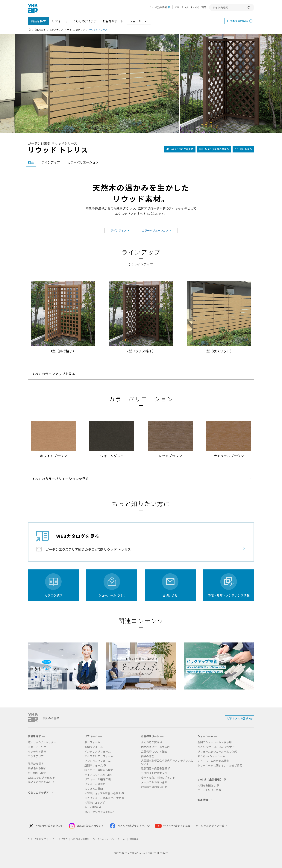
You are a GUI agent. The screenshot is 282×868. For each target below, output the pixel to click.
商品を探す (38, 21)
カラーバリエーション (83, 162)
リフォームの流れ (95, 784)
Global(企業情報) (159, 7)
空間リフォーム (94, 765)
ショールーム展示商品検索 (213, 761)
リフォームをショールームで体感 (217, 752)
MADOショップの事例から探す (103, 793)
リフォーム (59, 21)
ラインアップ (51, 162)
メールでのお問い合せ (154, 782)
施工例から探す (37, 773)
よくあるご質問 (198, 7)
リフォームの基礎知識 (98, 779)
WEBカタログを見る (40, 778)
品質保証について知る (154, 752)
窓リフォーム (92, 742)
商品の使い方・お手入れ (155, 747)
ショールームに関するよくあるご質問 (220, 765)
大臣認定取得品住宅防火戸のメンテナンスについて (167, 762)
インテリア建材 (37, 752)
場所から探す (36, 764)
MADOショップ (93, 803)
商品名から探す (37, 768)
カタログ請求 (53, 595)
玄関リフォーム (94, 747)
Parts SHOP (91, 807)
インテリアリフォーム (98, 752)
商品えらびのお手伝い (41, 782)
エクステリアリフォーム (99, 756)
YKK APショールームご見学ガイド (218, 747)
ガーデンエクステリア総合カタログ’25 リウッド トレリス (88, 549)
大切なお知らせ (207, 785)
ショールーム (139, 21)
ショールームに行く (112, 595)
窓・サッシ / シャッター (42, 742)
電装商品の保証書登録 (154, 768)
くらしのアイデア (85, 21)
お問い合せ (170, 595)
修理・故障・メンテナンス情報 (229, 595)
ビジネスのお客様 (237, 21)
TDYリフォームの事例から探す (103, 798)
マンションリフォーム (98, 761)
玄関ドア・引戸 (37, 747)
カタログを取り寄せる (217, 149)
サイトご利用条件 (37, 839)
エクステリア (56, 30)
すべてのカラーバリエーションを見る (60, 479)
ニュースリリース (208, 790)
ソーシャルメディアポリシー (109, 839)
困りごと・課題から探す (99, 770)
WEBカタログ (181, 7)
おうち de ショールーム (211, 756)
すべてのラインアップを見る (54, 374)
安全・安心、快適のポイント (158, 778)
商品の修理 (148, 756)
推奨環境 (134, 839)
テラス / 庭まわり (76, 30)
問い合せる (246, 149)
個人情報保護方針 (80, 839)
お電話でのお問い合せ (154, 787)
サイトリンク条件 (59, 839)
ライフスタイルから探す (99, 775)
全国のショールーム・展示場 (215, 742)
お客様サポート (113, 21)
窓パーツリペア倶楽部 (98, 812)
